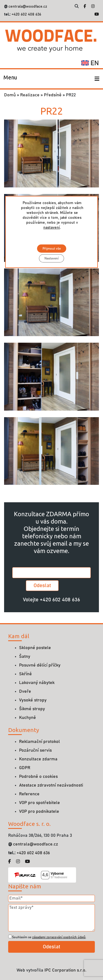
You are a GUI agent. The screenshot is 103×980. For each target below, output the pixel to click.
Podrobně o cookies (38, 776)
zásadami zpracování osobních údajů (59, 937)
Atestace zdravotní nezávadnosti (51, 785)
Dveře (25, 691)
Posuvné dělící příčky (40, 665)
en (90, 63)
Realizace (30, 95)
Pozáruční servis (35, 750)
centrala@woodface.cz (28, 7)
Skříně (25, 674)
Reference (29, 794)
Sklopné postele (35, 648)
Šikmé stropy (32, 709)
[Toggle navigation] (10, 79)
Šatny (25, 656)
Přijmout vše (51, 249)
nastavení (52, 228)
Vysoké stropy (33, 700)
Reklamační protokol (40, 742)
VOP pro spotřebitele (40, 803)
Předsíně (53, 95)
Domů (10, 95)
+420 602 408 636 (26, 14)
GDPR (25, 768)
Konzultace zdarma (38, 759)
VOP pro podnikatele (39, 811)
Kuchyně (28, 718)
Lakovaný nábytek (37, 683)
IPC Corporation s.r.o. (65, 970)
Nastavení (51, 258)
